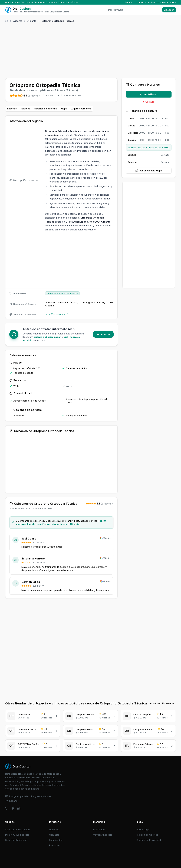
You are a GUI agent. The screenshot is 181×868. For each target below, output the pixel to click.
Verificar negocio (103, 829)
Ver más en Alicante (161, 697)
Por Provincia (116, 10)
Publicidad (99, 823)
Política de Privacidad (149, 834)
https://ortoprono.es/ (56, 314)
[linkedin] (19, 802)
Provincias (55, 839)
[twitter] (7, 802)
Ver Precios (103, 334)
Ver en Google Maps (149, 171)
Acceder (169, 10)
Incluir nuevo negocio (17, 829)
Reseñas (12, 109)
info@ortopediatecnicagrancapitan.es (157, 2)
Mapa (64, 109)
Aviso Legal (143, 823)
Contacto (54, 829)
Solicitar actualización (17, 823)
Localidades (56, 834)
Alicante (18, 21)
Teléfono (25, 109)
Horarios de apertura (46, 109)
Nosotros (54, 823)
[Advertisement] (90, 50)
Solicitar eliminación (16, 834)
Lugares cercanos (81, 109)
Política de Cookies (148, 829)
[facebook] (13, 802)
